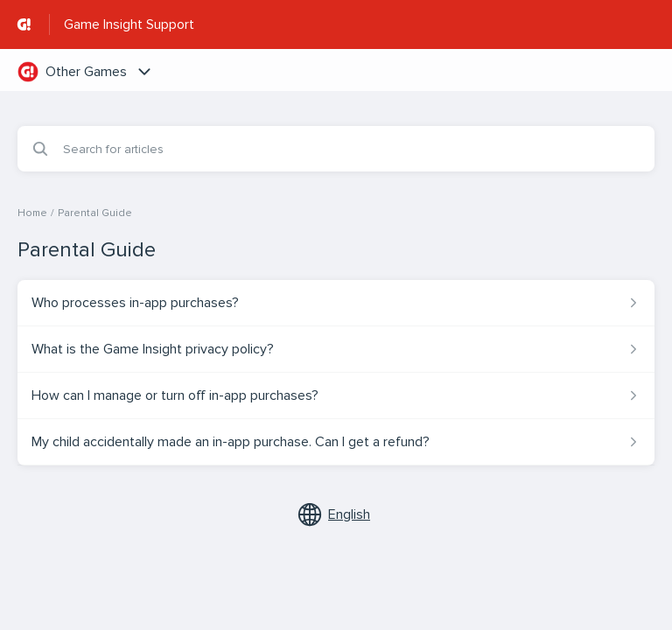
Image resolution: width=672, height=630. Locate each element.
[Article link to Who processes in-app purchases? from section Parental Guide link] (336, 303)
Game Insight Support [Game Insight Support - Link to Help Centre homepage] (129, 24)
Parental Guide (95, 213)
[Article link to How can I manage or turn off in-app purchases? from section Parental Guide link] (336, 395)
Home (32, 213)
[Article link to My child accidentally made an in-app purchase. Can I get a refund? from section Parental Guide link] (336, 442)
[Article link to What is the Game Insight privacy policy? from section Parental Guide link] (336, 349)
